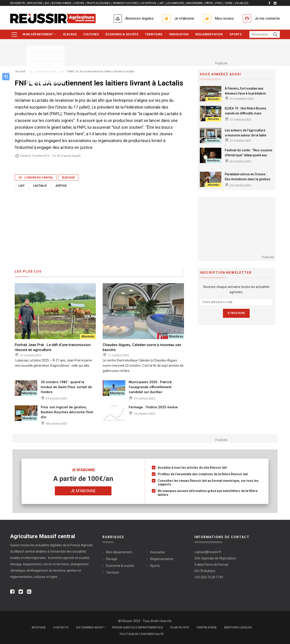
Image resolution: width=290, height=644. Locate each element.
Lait (22, 186)
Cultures (91, 34)
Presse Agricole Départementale (137, 627)
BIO (47, 3)
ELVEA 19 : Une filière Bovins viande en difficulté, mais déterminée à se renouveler (245, 113)
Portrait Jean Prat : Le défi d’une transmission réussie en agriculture (53, 347)
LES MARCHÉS (175, 3)
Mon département (40, 34)
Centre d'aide (207, 627)
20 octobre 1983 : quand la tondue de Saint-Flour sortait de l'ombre (66, 387)
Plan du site (180, 627)
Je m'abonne (184, 18)
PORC (219, 3)
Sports (236, 34)
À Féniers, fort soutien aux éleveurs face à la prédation (245, 91)
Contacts (61, 627)
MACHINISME (195, 3)
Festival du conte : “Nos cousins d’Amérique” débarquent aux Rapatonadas (249, 155)
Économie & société (122, 34)
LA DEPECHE (149, 3)
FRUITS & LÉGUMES (98, 3)
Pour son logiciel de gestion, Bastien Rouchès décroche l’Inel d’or (67, 412)
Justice (61, 186)
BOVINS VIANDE (62, 3)
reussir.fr (18, 3)
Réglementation (209, 34)
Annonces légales (139, 18)
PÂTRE (209, 3)
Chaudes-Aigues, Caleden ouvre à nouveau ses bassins (142, 347)
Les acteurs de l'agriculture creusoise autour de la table (245, 133)
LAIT (161, 3)
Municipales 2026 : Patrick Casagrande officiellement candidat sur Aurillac (150, 387)
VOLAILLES (242, 3)
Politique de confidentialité (142, 634)
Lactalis (40, 186)
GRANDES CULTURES (126, 3)
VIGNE (229, 3)
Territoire (154, 34)
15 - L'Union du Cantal (36, 177)
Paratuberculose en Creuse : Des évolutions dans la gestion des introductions (248, 179)
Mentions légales (238, 627)
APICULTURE (35, 3)
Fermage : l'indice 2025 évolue (153, 407)
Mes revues (224, 18)
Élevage (70, 34)
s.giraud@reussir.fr (208, 552)
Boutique (39, 627)
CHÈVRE (79, 3)
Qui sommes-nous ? (90, 627)
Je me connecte (267, 18)
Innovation (179, 34)
